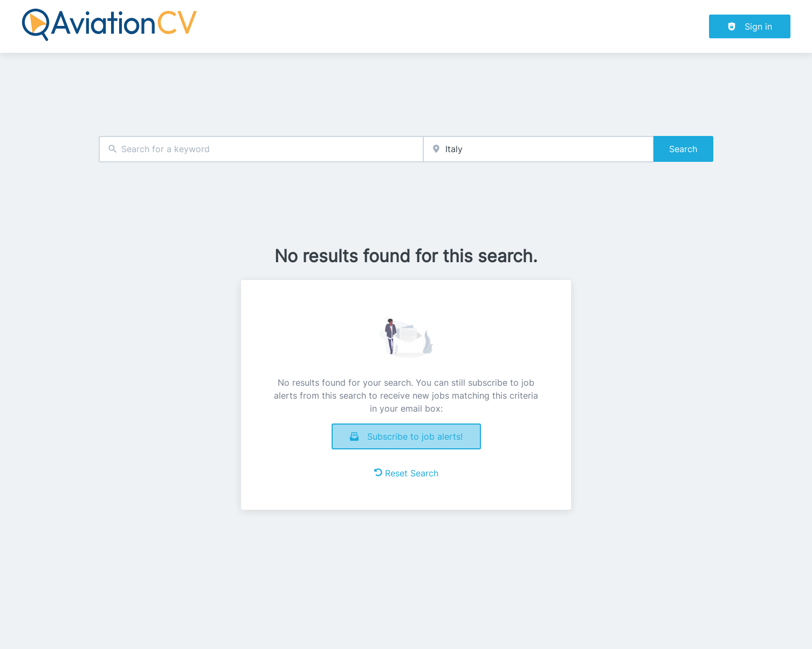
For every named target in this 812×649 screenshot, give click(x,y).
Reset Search (406, 473)
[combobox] (261, 149)
